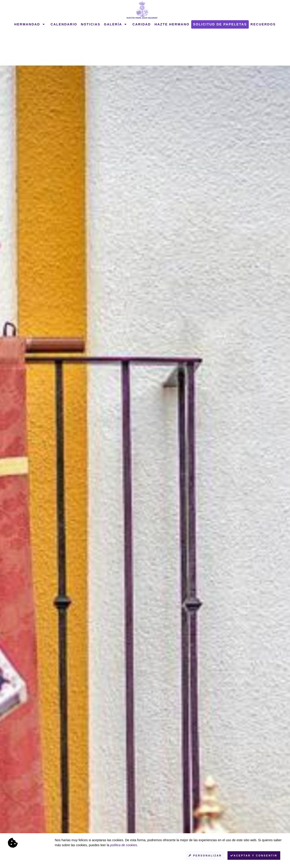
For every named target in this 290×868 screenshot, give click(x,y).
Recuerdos (263, 24)
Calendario (64, 24)
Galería (116, 24)
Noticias (91, 24)
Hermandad (30, 24)
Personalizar (205, 856)
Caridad (141, 24)
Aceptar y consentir (254, 856)
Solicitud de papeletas (220, 24)
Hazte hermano (172, 24)
